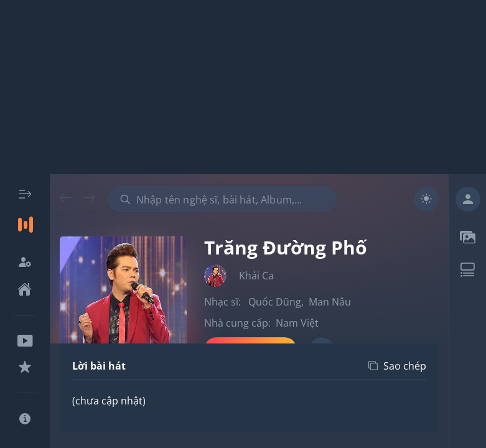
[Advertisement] (243, 87)
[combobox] (222, 199)
